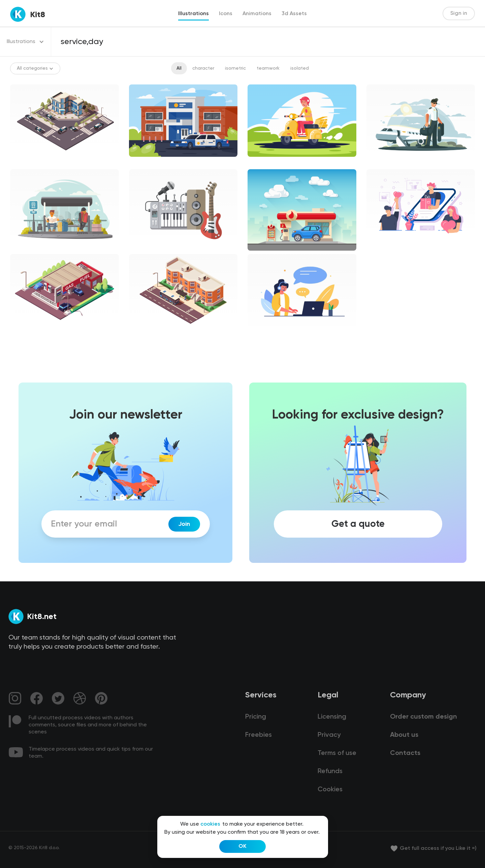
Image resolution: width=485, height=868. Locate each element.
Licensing (332, 717)
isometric (235, 68)
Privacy (329, 735)
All (179, 68)
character (203, 68)
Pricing (256, 717)
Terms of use (337, 753)
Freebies (258, 735)
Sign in (459, 13)
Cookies (330, 790)
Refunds (330, 771)
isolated (300, 68)
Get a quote (358, 524)
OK (243, 846)
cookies (210, 824)
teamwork (268, 68)
